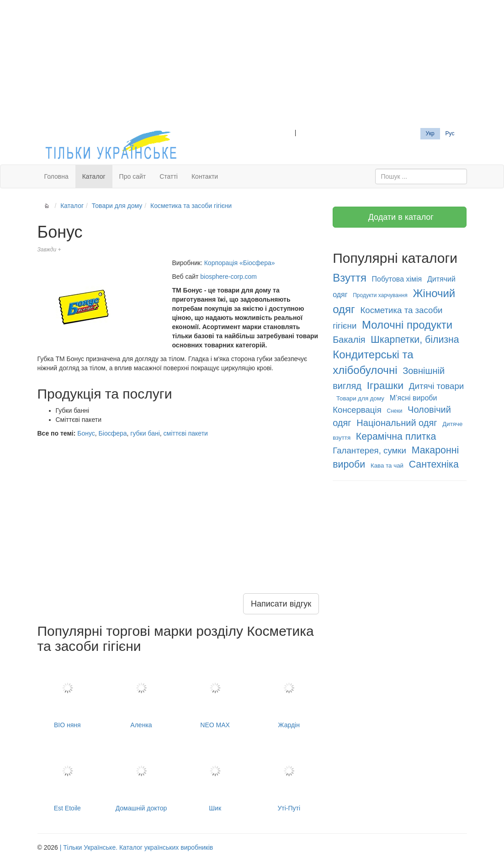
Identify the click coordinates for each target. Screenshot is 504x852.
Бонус (86, 433)
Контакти (205, 176)
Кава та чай (387, 466)
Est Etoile (68, 777)
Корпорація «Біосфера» (240, 263)
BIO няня (68, 695)
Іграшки (385, 385)
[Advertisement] (252, 64)
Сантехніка (434, 464)
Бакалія (349, 340)
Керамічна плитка (396, 437)
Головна (56, 176)
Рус (450, 133)
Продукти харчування (380, 295)
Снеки (394, 411)
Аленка (141, 695)
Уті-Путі (289, 777)
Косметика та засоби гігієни (191, 206)
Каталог (94, 176)
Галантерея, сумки (369, 450)
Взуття (350, 278)
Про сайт (133, 176)
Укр (430, 133)
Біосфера (113, 433)
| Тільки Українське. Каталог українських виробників (137, 847)
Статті (169, 176)
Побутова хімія (397, 279)
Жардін (289, 695)
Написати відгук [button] (281, 604)
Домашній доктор (141, 777)
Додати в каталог (400, 217)
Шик (215, 777)
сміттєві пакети (186, 433)
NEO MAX (215, 695)
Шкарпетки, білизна (415, 340)
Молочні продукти (407, 325)
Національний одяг (397, 423)
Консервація (357, 410)
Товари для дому (117, 206)
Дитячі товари (436, 386)
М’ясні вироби (414, 398)
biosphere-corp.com (228, 277)
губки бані (145, 433)
